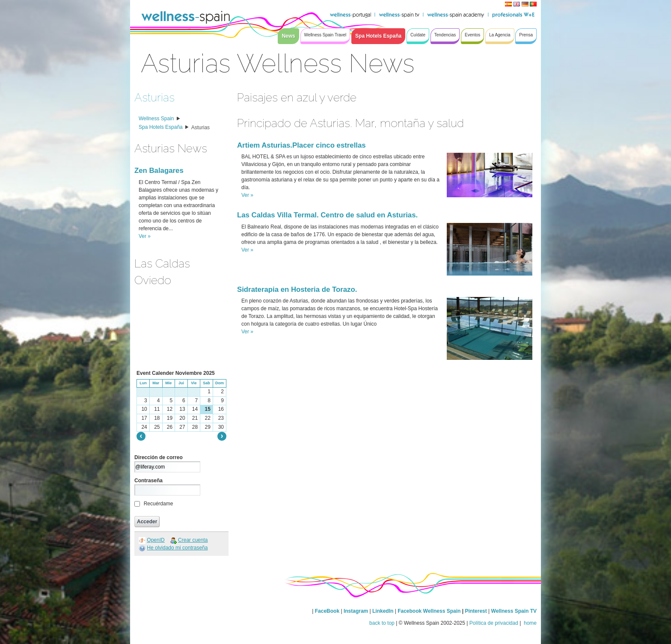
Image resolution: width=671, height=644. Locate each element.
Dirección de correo (159, 457)
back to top (382, 623)
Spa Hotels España (161, 127)
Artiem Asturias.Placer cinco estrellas (301, 145)
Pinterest (477, 611)
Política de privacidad (494, 623)
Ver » (145, 236)
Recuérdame (159, 504)
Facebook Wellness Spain (429, 611)
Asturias (154, 97)
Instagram (356, 611)
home (530, 623)
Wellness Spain (156, 119)
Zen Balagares (159, 171)
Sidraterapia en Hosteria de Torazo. (297, 289)
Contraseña (148, 481)
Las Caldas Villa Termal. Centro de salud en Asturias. (327, 215)
